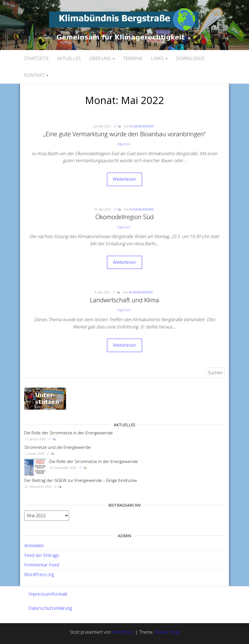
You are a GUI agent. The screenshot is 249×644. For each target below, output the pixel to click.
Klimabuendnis (142, 126)
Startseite (36, 58)
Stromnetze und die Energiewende (58, 447)
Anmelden (34, 546)
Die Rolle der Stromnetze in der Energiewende (69, 433)
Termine (133, 58)
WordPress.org (39, 574)
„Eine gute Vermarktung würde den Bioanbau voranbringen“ (125, 134)
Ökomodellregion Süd (124, 217)
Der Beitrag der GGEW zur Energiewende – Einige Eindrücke (81, 480)
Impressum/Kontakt (48, 594)
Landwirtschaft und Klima (124, 300)
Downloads (190, 58)
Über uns (102, 58)
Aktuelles (69, 58)
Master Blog (167, 632)
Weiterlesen (124, 179)
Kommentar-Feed (42, 565)
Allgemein (124, 144)
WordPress (123, 632)
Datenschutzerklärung (50, 608)
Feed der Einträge (42, 555)
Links (159, 58)
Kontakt (36, 75)
